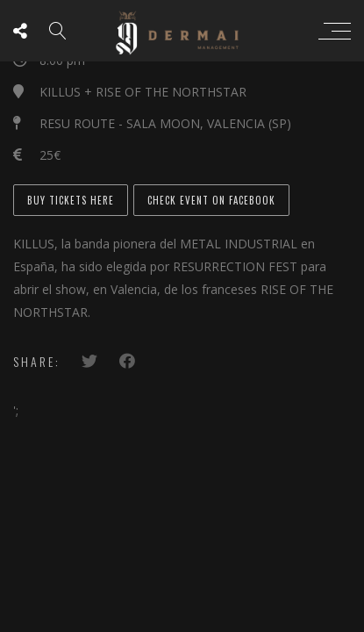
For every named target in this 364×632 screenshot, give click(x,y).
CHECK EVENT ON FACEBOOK (211, 200)
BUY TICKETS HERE (71, 200)
